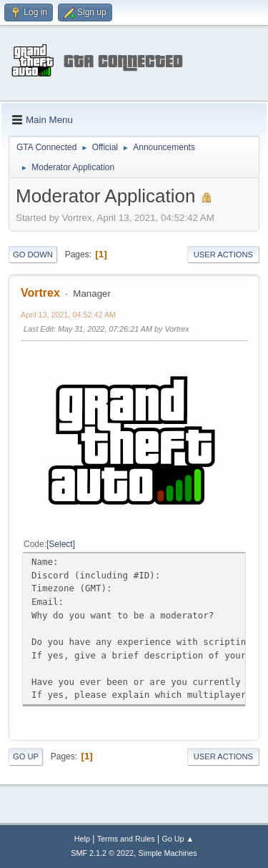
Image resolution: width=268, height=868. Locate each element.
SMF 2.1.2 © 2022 (102, 853)
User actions (223, 255)
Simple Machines (168, 853)
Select (60, 544)
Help (82, 839)
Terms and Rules (126, 839)
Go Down (33, 255)
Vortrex (40, 293)
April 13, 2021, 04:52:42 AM (68, 315)
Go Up (26, 756)
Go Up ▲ (178, 839)
